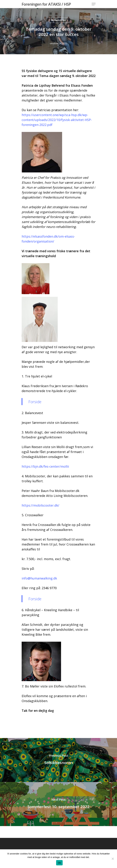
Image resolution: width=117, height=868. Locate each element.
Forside (35, 402)
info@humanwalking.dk (39, 578)
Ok (59, 863)
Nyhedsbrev (58, 20)
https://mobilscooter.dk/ (40, 505)
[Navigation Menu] (94, 4)
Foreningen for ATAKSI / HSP (46, 4)
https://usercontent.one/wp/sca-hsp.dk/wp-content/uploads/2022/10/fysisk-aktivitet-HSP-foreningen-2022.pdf (57, 120)
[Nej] (113, 859)
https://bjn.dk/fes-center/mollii (45, 466)
